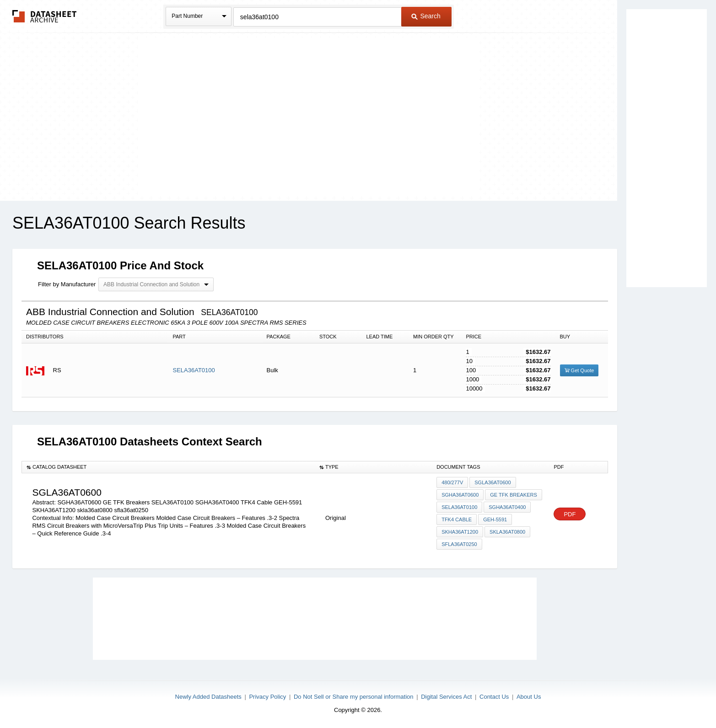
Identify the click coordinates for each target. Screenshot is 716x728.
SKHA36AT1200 (460, 532)
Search (426, 16)
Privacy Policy (267, 697)
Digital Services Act (446, 697)
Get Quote (579, 370)
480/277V (452, 482)
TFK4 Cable (457, 519)
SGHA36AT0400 (507, 507)
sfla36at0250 (459, 544)
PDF (570, 514)
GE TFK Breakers (514, 495)
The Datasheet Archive (45, 16)
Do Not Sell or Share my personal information (354, 697)
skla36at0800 (507, 532)
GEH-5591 (495, 519)
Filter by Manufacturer (67, 284)
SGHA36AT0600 (460, 495)
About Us (529, 697)
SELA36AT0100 (194, 370)
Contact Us (494, 697)
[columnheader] (168, 467)
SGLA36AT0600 (493, 482)
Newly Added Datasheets (208, 697)
